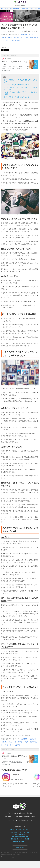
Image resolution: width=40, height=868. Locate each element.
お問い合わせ (20, 847)
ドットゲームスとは (14, 813)
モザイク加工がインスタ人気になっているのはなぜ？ (20, 81)
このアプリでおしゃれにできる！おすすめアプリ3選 (20, 93)
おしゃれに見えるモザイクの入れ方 (16, 85)
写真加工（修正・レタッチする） (13, 37)
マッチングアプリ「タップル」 (20, 830)
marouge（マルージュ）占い (20, 832)
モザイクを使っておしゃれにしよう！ (17, 97)
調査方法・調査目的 (26, 813)
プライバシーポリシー (14, 820)
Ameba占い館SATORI (20, 841)
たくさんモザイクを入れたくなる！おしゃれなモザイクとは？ (20, 88)
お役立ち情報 (20, 6)
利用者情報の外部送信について (25, 817)
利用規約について (10, 817)
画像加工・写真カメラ (29, 34)
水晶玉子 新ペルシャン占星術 (20, 839)
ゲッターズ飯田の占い (20, 834)
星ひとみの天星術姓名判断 (20, 837)
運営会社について (27, 820)
